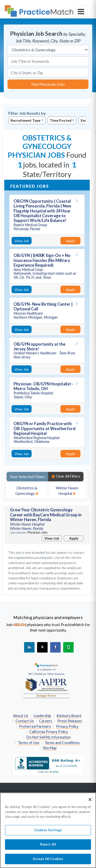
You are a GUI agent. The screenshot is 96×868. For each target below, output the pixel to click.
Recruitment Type (25, 120)
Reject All (48, 847)
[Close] (90, 802)
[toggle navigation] (81, 11)
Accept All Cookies (48, 862)
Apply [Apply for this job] (70, 241)
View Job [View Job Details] (22, 241)
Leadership (42, 716)
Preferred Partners (35, 726)
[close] (27, 491)
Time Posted (61, 120)
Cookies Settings (48, 833)
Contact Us (25, 721)
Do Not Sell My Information (49, 737)
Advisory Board (69, 716)
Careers (46, 721)
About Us (21, 716)
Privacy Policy (67, 726)
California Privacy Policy (49, 732)
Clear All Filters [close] (66, 476)
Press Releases (70, 721)
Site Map (50, 748)
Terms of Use (29, 743)
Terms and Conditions (62, 743)
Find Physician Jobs (48, 84)
